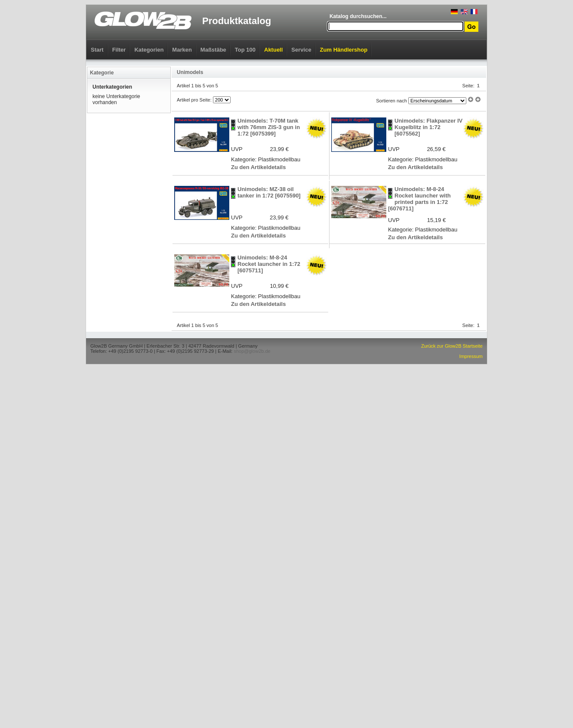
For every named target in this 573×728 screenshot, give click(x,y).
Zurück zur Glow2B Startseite (452, 346)
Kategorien (149, 50)
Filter (119, 50)
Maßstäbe (213, 50)
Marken (182, 50)
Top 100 (245, 50)
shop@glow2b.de (252, 351)
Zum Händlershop (344, 50)
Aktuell (273, 50)
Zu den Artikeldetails (258, 167)
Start (97, 50)
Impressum (471, 356)
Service (301, 50)
